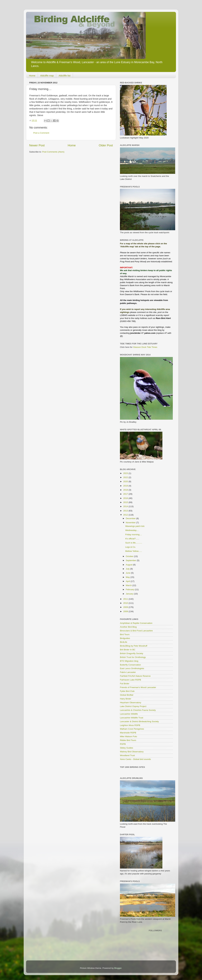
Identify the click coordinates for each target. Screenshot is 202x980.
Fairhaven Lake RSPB (131, 680)
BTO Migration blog (129, 661)
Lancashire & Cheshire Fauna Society (138, 710)
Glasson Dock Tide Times (145, 347)
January (130, 594)
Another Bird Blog (128, 627)
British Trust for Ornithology (133, 657)
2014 (126, 506)
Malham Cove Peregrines (132, 729)
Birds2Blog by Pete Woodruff (134, 646)
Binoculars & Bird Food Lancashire (136, 631)
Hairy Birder (126, 699)
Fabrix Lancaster (128, 672)
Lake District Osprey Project (133, 706)
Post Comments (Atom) (53, 152)
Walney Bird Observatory (132, 752)
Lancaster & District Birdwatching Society (139, 721)
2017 (126, 494)
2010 (126, 603)
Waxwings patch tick (135, 526)
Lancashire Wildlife (129, 714)
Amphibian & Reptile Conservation (136, 623)
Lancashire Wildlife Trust (132, 718)
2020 (126, 481)
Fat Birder (125, 684)
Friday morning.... (134, 535)
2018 (126, 490)
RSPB (123, 744)
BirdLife (124, 642)
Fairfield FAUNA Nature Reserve (135, 676)
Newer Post (37, 145)
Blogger (118, 968)
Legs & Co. (131, 547)
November (131, 523)
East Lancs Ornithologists (132, 668)
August (129, 565)
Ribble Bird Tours (128, 740)
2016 (126, 498)
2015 (126, 502)
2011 (126, 599)
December (131, 518)
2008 (126, 611)
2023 (126, 473)
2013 (126, 511)
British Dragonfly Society (132, 653)
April (128, 581)
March (129, 585)
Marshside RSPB (128, 733)
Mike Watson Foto (128, 736)
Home (32, 76)
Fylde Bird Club (127, 691)
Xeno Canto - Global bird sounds (135, 759)
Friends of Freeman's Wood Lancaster (138, 687)
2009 (126, 607)
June (128, 573)
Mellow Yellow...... (134, 551)
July (128, 569)
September (131, 560)
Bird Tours (125, 634)
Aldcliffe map (47, 76)
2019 (126, 486)
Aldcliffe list (64, 76)
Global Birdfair (127, 695)
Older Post (106, 145)
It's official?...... (132, 539)
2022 (126, 477)
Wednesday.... (132, 530)
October (130, 556)
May (128, 577)
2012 (126, 515)
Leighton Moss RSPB (130, 725)
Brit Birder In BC (128, 650)
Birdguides (125, 638)
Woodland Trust (127, 755)
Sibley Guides (126, 748)
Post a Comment (41, 133)
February (130, 589)
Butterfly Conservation (130, 665)
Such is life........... (134, 543)
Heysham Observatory (131, 703)
